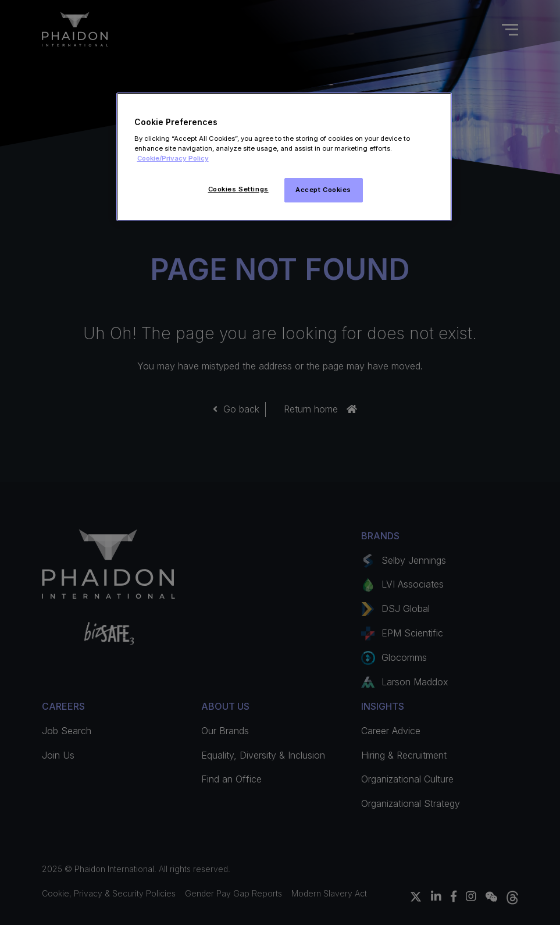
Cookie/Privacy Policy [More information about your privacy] (173, 158)
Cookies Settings (238, 189)
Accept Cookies (323, 190)
